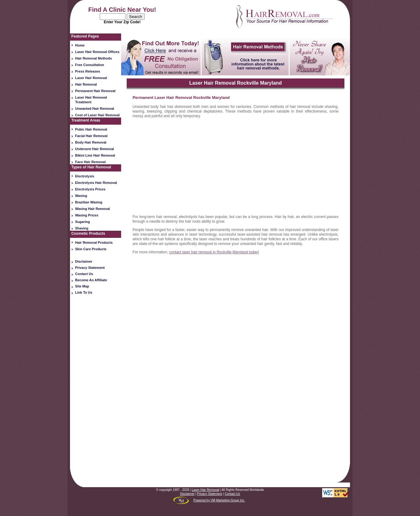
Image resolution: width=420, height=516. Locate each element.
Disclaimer (84, 261)
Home (80, 45)
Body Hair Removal (91, 142)
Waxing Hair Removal (93, 209)
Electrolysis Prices (90, 189)
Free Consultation (90, 65)
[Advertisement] (96, 394)
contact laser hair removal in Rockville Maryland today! (214, 252)
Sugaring (83, 222)
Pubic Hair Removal (91, 129)
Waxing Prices (87, 215)
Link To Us (84, 292)
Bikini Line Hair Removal (95, 155)
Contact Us (84, 274)
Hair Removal (86, 84)
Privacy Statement (90, 268)
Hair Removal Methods (94, 58)
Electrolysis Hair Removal (96, 183)
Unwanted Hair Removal (95, 109)
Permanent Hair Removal (95, 91)
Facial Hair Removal (92, 136)
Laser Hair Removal (91, 78)
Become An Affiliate (91, 280)
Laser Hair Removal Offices (97, 52)
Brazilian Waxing (89, 202)
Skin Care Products (91, 249)
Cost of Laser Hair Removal (98, 115)
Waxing (81, 196)
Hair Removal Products (94, 242)
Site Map (82, 286)
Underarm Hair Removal (95, 149)
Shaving (82, 228)
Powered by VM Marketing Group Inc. (219, 500)
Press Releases (88, 71)
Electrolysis (85, 176)
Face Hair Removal (90, 162)
